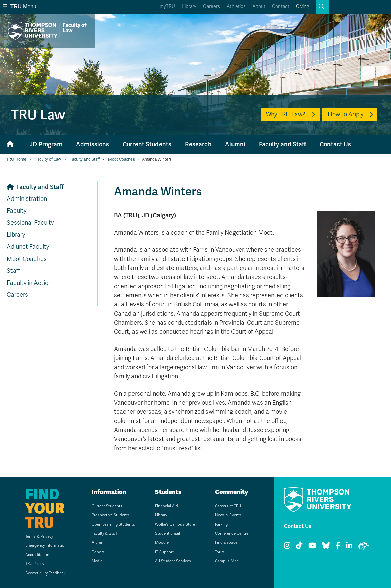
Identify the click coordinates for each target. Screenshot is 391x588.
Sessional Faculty (30, 223)
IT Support (164, 552)
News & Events (228, 515)
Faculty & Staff (104, 533)
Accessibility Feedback (45, 573)
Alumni (235, 144)
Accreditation (36, 555)
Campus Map (227, 561)
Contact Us (335, 144)
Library (189, 7)
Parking (221, 524)
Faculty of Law (48, 159)
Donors (97, 552)
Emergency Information (45, 545)
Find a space (226, 542)
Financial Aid (166, 506)
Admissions (93, 144)
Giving (303, 7)
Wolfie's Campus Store (175, 524)
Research (198, 144)
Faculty (17, 211)
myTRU (167, 7)
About (259, 7)
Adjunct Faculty (28, 247)
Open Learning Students (113, 524)
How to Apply (346, 114)
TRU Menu (20, 7)
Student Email (167, 533)
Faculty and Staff (283, 144)
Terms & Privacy (38, 536)
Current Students (147, 144)
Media (96, 561)
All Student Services (173, 561)
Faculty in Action (29, 283)
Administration (27, 199)
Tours (219, 552)
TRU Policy (34, 564)
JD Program (46, 144)
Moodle (162, 542)
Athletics (236, 7)
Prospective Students (110, 515)
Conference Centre (232, 533)
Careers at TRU (228, 506)
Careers (212, 7)
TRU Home (16, 159)
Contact (281, 7)
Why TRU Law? (286, 114)
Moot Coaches (121, 159)
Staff (13, 271)
